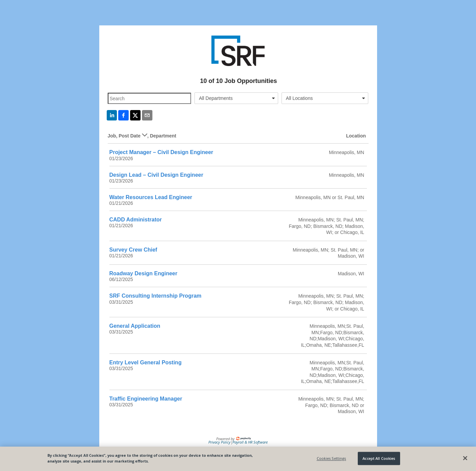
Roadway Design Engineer (143, 273)
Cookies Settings (332, 458)
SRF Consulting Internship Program (156, 296)
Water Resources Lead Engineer (151, 197)
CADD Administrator (136, 220)
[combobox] (236, 98)
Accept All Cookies (379, 458)
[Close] (465, 458)
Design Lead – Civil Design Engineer (156, 175)
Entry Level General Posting (146, 362)
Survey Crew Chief (133, 250)
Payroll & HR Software (250, 442)
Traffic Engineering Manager (146, 399)
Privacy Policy (219, 442)
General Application (135, 326)
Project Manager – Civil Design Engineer (161, 152)
